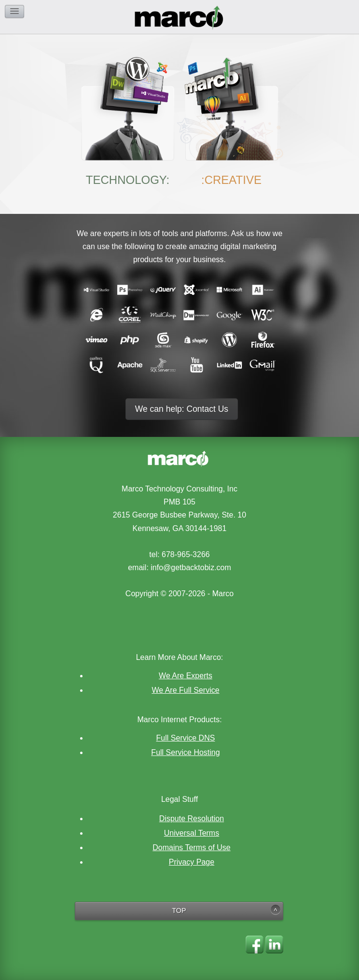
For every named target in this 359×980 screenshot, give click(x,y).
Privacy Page (192, 862)
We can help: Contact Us (182, 409)
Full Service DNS (186, 738)
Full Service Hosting (185, 752)
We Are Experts (186, 676)
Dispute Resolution (192, 819)
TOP (179, 910)
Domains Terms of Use (192, 847)
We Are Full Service (185, 690)
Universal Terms (192, 833)
